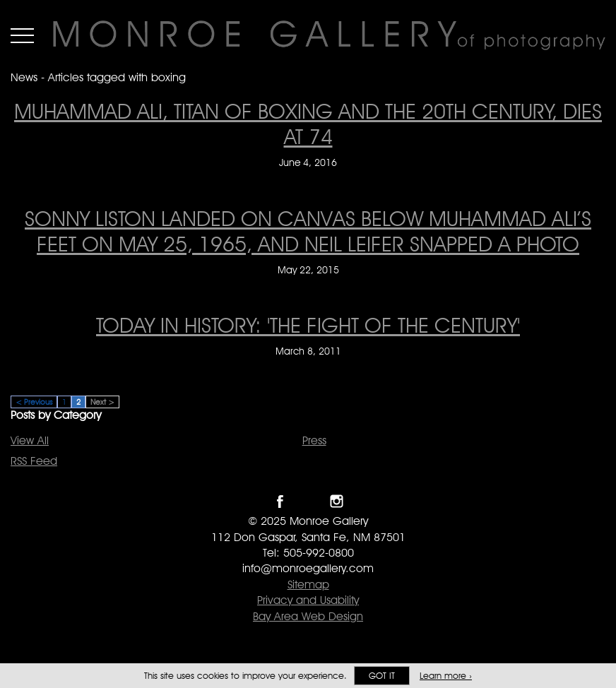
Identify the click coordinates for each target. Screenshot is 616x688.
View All (30, 440)
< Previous (34, 402)
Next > (102, 402)
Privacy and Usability (308, 600)
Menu (22, 35)
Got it (382, 676)
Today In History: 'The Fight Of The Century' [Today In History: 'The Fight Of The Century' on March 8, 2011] (308, 325)
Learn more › (446, 676)
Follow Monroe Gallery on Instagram (337, 501)
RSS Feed (34, 461)
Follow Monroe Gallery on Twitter (308, 501)
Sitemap (308, 585)
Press (314, 440)
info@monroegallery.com (308, 568)
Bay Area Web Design (308, 616)
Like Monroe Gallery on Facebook (280, 501)
